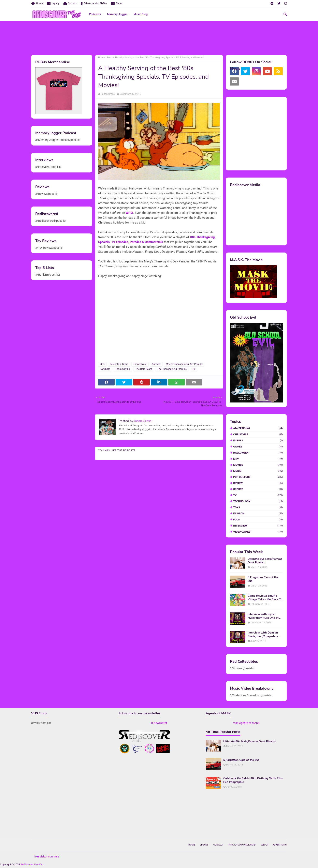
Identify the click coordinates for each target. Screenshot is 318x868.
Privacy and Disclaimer (242, 845)
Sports (258, 489)
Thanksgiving (123, 369)
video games (258, 532)
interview (258, 526)
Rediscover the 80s (32, 864)
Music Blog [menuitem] (141, 14)
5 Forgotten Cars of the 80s (263, 579)
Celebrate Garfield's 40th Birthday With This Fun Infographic (253, 780)
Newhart (105, 369)
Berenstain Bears (119, 364)
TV (194, 369)
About (117, 3)
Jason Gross (108, 94)
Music (258, 471)
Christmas (258, 434)
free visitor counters (47, 856)
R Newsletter (159, 723)
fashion (258, 513)
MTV (258, 459)
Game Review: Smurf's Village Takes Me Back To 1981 (265, 598)
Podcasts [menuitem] (95, 14)
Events (258, 440)
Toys (258, 507)
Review (258, 483)
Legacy (53, 3)
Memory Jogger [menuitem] (117, 14)
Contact (70, 3)
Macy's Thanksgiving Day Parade (184, 364)
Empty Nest (140, 364)
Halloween (258, 453)
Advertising (258, 428)
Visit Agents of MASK (246, 723)
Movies (258, 465)
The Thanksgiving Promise (172, 369)
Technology (258, 501)
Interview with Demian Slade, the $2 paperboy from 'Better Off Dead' (263, 635)
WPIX (129, 213)
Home (37, 3)
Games (258, 447)
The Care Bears (144, 369)
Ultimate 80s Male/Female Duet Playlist (265, 561)
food (258, 520)
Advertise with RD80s (94, 3)
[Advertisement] (159, 37)
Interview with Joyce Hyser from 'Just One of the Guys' (263, 616)
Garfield (156, 364)
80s (109, 58)
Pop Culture (258, 477)
